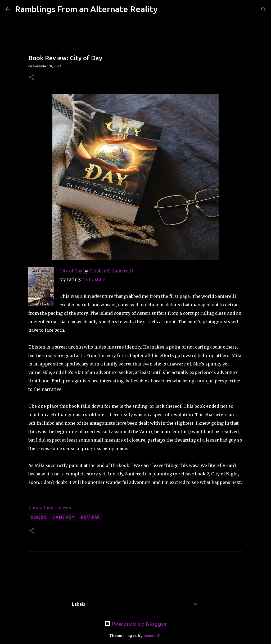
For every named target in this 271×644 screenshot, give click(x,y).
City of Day (71, 271)
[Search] (165, 9)
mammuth (153, 635)
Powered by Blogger (136, 624)
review (90, 517)
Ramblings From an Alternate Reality (86, 9)
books (38, 517)
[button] (31, 78)
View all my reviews (50, 508)
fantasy (64, 517)
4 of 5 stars (94, 279)
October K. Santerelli (111, 271)
